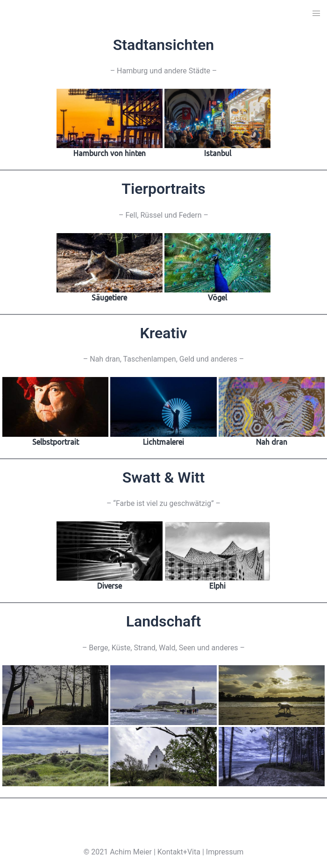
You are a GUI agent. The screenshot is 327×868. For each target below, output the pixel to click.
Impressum (225, 852)
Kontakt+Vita (179, 852)
